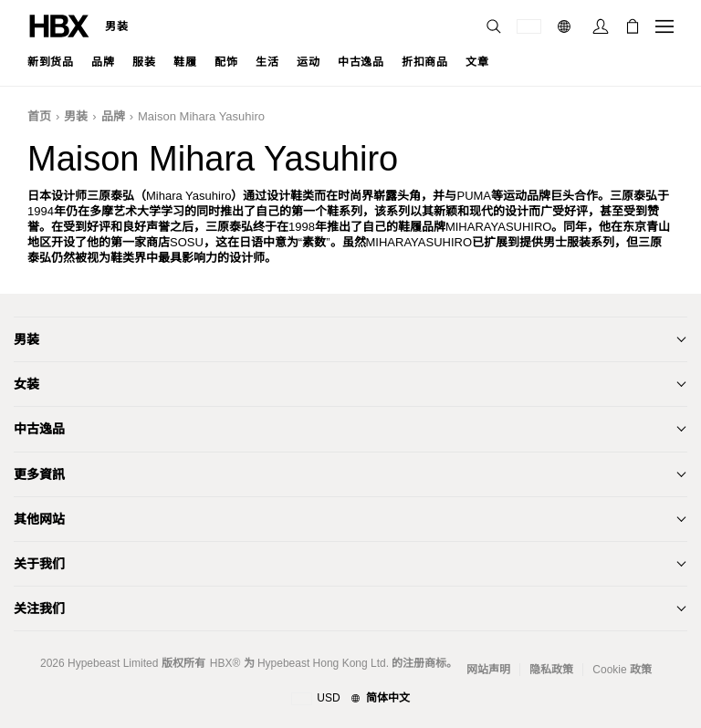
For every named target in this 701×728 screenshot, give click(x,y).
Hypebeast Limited (113, 663)
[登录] (601, 26)
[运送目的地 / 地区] (529, 26)
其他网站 (39, 519)
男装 (116, 26)
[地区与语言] (350, 699)
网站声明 (488, 670)
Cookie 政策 (622, 670)
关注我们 (39, 608)
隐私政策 (551, 670)
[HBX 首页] (59, 25)
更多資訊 (39, 474)
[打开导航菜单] (664, 26)
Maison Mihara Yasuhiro (201, 116)
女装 (26, 384)
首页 (39, 116)
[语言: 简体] (566, 26)
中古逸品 (39, 429)
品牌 (113, 116)
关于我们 (39, 564)
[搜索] (494, 26)
